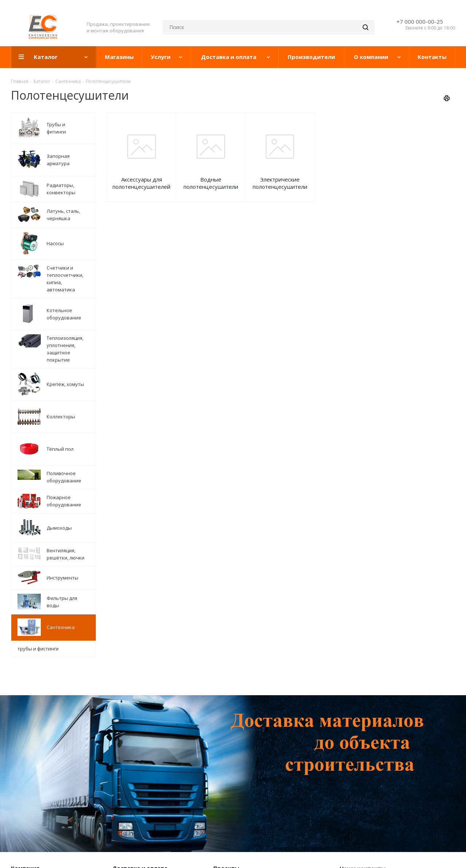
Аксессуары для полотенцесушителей (141, 183)
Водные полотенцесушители (211, 183)
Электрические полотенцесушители (280, 183)
